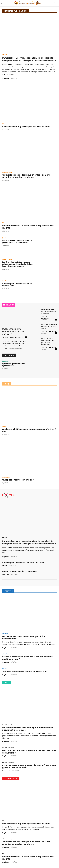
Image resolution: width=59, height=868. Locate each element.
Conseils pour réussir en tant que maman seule (17, 285)
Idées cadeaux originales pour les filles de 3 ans (26, 126)
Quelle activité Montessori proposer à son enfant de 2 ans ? (29, 430)
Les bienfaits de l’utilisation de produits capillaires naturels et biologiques (27, 729)
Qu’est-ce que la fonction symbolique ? (14, 365)
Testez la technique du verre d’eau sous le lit (24, 672)
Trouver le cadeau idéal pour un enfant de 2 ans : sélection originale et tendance (27, 176)
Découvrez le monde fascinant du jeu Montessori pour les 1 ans (17, 241)
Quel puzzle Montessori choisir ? (18, 480)
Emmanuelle (45, 318)
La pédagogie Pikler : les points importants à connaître (49, 312)
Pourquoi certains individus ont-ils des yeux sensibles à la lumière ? (29, 752)
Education (6, 337)
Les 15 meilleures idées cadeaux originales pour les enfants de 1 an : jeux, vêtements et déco (18, 264)
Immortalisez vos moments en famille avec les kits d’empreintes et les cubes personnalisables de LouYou (29, 59)
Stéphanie (6, 78)
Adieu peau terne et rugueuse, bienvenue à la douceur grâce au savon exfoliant (29, 766)
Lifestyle (5, 634)
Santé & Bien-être (8, 725)
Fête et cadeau (7, 124)
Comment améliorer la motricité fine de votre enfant (49, 327)
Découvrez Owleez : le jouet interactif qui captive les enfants (28, 227)
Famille (5, 54)
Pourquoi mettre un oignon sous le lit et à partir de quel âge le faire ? (27, 658)
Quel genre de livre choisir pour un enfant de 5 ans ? (13, 332)
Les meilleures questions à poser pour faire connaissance (24, 638)
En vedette (6, 361)
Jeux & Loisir (6, 238)
